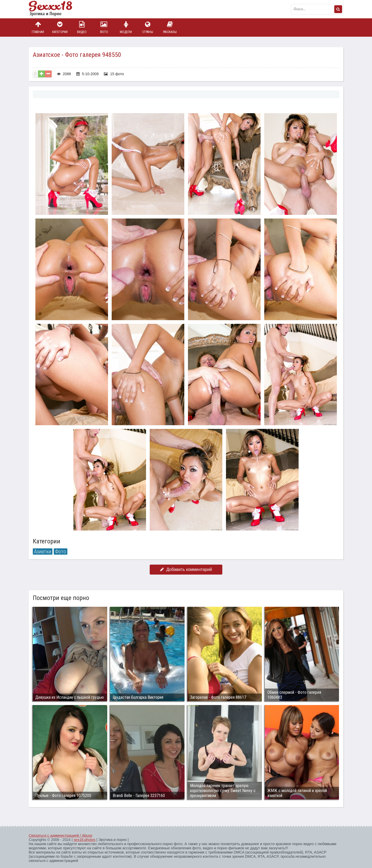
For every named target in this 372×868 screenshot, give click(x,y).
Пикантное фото (55, 9)
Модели (126, 27)
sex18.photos (85, 840)
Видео (82, 27)
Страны (148, 27)
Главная (38, 27)
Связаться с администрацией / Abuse (61, 836)
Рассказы (170, 27)
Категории (60, 27)
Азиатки (43, 552)
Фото (104, 27)
